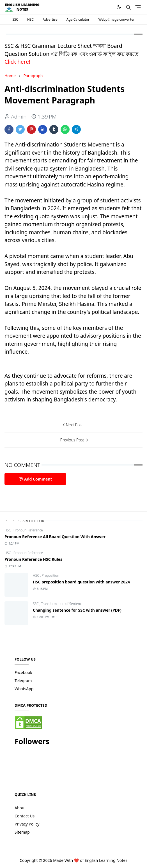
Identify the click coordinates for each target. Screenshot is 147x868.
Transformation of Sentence (62, 604)
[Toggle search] (128, 7)
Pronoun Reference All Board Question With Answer (55, 537)
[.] (107, 7)
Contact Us (25, 816)
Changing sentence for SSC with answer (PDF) (77, 610)
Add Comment (35, 479)
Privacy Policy (27, 824)
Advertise (50, 19)
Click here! (17, 62)
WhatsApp (24, 689)
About (20, 808)
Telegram (23, 681)
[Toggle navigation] (138, 7)
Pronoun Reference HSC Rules (33, 559)
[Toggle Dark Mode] (119, 7)
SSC (15, 19)
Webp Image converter (117, 19)
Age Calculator (78, 19)
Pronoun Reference (28, 530)
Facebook (23, 672)
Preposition (50, 575)
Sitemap (22, 832)
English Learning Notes (106, 860)
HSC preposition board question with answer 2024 (81, 582)
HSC (30, 19)
